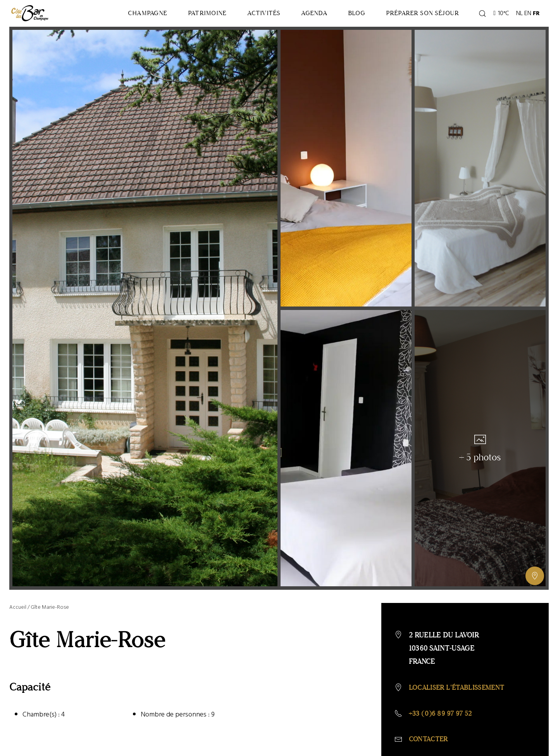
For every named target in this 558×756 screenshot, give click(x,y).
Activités (239, 16)
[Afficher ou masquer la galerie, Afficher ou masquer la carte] (535, 582)
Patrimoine (176, 16)
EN (528, 16)
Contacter (430, 746)
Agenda (297, 16)
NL (519, 16)
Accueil (18, 613)
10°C (501, 16)
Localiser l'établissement (459, 693)
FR (536, 16)
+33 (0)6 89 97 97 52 (443, 720)
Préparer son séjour (419, 16)
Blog (346, 16)
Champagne (108, 16)
